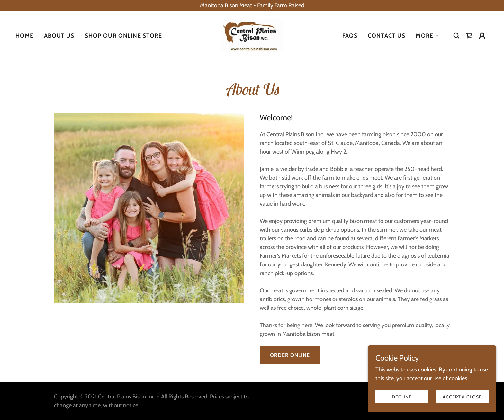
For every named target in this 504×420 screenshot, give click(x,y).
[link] (252, 35)
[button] (428, 36)
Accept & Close (462, 397)
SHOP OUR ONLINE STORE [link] (124, 36)
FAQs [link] (350, 36)
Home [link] (25, 36)
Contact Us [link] (387, 36)
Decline (402, 397)
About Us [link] (59, 36)
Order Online (290, 355)
